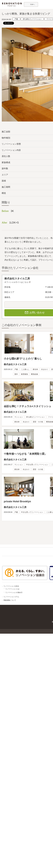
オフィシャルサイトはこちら (16, 282)
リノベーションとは (12, 589)
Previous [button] (4, 80)
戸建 (16, 19)
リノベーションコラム (11, 597)
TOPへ (32, 4)
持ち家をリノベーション (32, 19)
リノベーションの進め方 (14, 592)
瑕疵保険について (10, 600)
